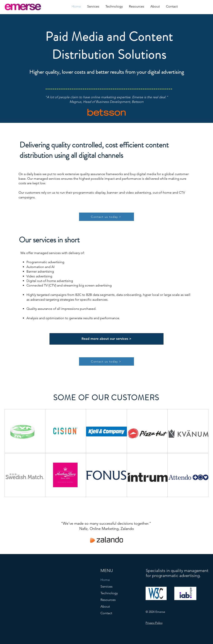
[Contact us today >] (106, 217)
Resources (108, 600)
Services (106, 586)
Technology (109, 593)
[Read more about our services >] (106, 339)
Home (105, 580)
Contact (106, 613)
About (105, 606)
